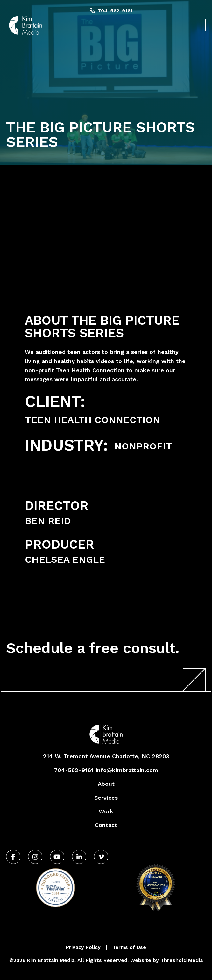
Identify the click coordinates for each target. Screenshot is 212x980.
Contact (106, 825)
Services (106, 798)
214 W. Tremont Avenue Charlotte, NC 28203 (106, 756)
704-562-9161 (111, 11)
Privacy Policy (83, 947)
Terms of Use (129, 947)
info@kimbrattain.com (127, 770)
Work (106, 811)
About (106, 784)
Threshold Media (182, 960)
